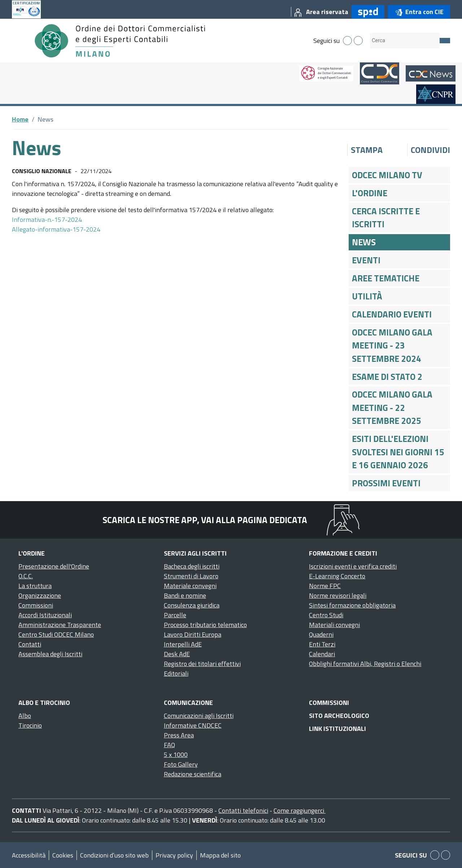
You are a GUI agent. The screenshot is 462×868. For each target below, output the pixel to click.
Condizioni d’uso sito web (114, 855)
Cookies (63, 855)
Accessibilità (29, 855)
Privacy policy (174, 855)
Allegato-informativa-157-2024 (56, 229)
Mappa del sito (220, 855)
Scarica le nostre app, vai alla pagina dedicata (205, 520)
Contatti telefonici (243, 810)
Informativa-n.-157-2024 (47, 220)
